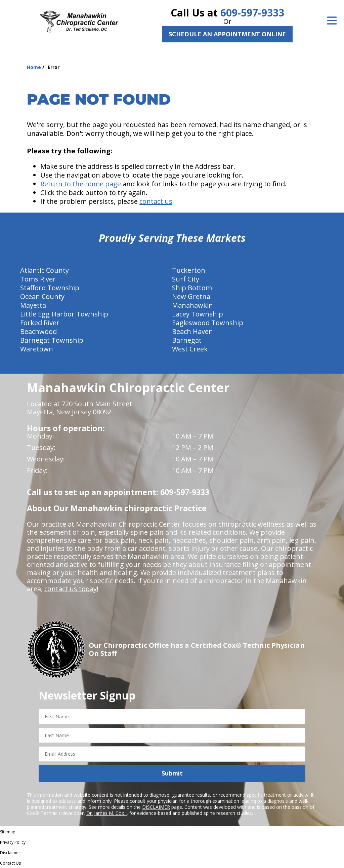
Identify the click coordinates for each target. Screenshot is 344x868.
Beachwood (38, 331)
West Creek (190, 349)
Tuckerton (189, 270)
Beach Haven (192, 331)
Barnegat (187, 340)
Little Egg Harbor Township (64, 314)
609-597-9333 (252, 13)
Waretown (37, 349)
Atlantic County (45, 270)
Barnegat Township (52, 340)
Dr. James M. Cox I (106, 813)
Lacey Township (198, 314)
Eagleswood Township (208, 323)
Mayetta (33, 305)
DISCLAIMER (156, 807)
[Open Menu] (332, 21)
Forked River (40, 323)
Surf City (186, 279)
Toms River (38, 279)
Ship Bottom (192, 288)
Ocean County (42, 296)
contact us (156, 201)
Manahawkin (192, 305)
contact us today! (71, 589)
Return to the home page (81, 184)
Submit (172, 773)
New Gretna (191, 296)
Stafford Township (50, 288)
